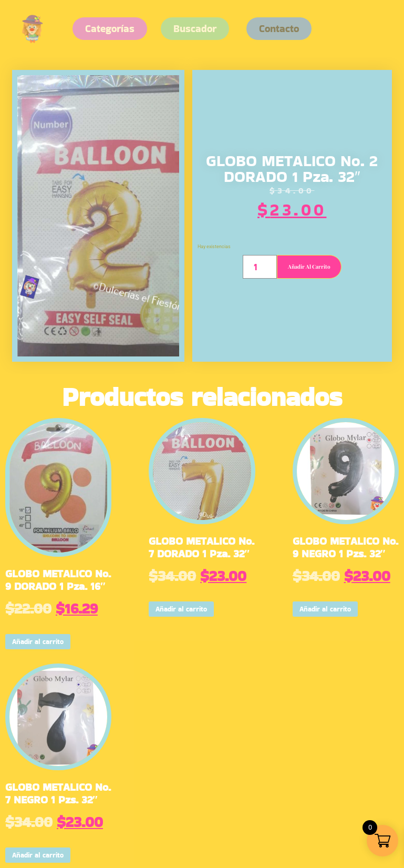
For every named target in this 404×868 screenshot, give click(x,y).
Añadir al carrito (309, 267)
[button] (279, 29)
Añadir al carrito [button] (38, 642)
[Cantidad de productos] (260, 267)
